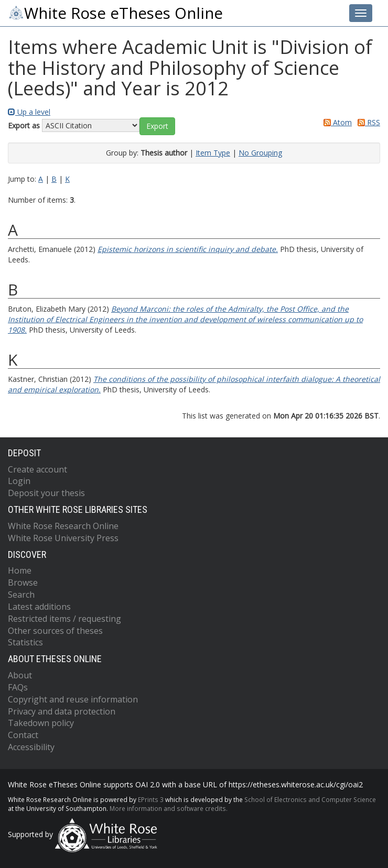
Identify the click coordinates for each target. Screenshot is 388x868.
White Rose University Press (63, 538)
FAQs (18, 687)
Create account (37, 469)
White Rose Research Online (63, 526)
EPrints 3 (151, 799)
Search (21, 595)
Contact (23, 735)
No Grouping (260, 153)
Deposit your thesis (46, 493)
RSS (367, 122)
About (20, 675)
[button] (157, 126)
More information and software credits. (169, 808)
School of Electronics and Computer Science (310, 799)
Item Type (213, 153)
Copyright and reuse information (73, 699)
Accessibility (31, 747)
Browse (23, 583)
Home (20, 570)
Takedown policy (41, 723)
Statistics (25, 642)
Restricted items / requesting (64, 619)
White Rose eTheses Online (115, 13)
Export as (24, 125)
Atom (336, 122)
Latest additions (39, 607)
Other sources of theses (55, 631)
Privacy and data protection (62, 711)
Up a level (29, 112)
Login (19, 481)
